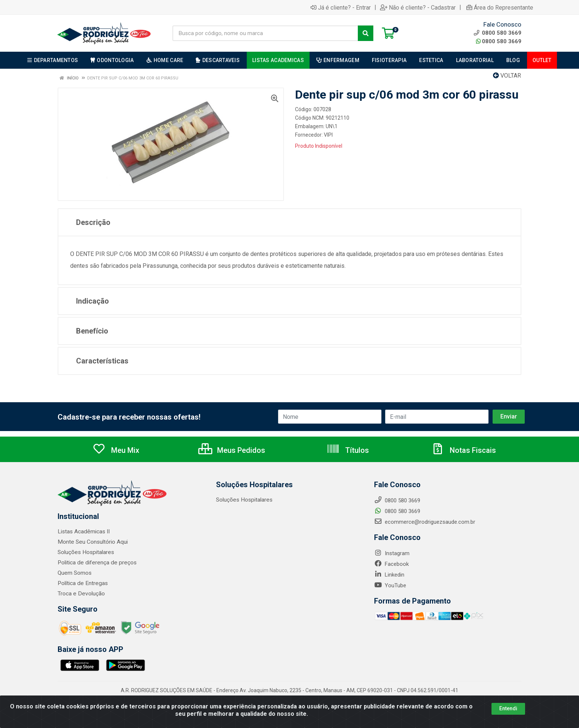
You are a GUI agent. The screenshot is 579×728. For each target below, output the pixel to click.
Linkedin (389, 575)
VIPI (328, 135)
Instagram (392, 553)
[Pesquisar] (366, 33)
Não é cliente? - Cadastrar (418, 7)
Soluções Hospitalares (85, 552)
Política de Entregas (82, 583)
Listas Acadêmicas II (83, 532)
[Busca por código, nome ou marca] (265, 33)
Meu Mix (116, 450)
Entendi (508, 708)
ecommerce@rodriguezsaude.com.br (425, 522)
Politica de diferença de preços (95, 563)
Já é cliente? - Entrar (341, 7)
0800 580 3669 (499, 41)
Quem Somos (74, 573)
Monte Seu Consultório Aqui (92, 542)
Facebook (391, 564)
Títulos (348, 450)
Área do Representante (500, 7)
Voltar (507, 76)
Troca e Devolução (80, 594)
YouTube (390, 585)
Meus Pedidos (232, 450)
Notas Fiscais (463, 450)
